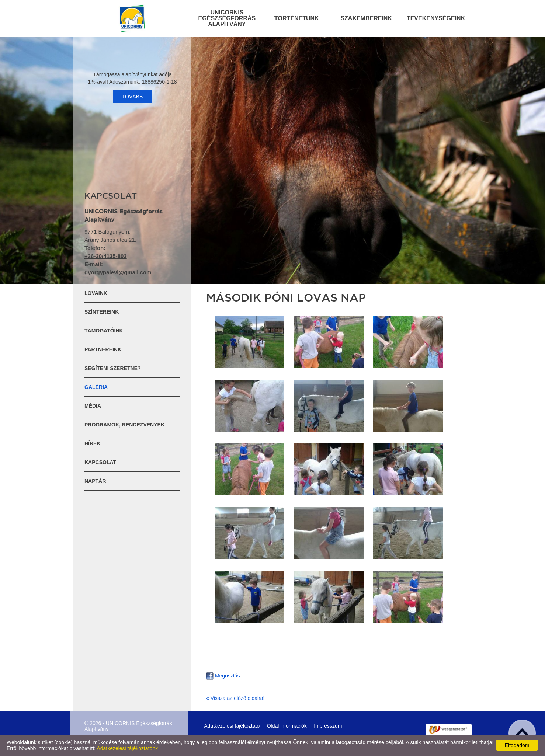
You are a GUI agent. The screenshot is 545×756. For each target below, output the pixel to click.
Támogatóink (104, 331)
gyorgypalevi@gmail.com (118, 272)
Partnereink (103, 349)
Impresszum (328, 726)
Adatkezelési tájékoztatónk (127, 748)
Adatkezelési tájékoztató (232, 726)
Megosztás (223, 676)
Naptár (95, 481)
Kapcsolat (100, 462)
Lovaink (96, 293)
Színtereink (102, 312)
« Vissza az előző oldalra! (235, 698)
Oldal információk (287, 726)
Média (93, 406)
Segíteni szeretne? (112, 368)
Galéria (96, 387)
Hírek (93, 443)
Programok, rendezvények (124, 425)
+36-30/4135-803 (106, 256)
